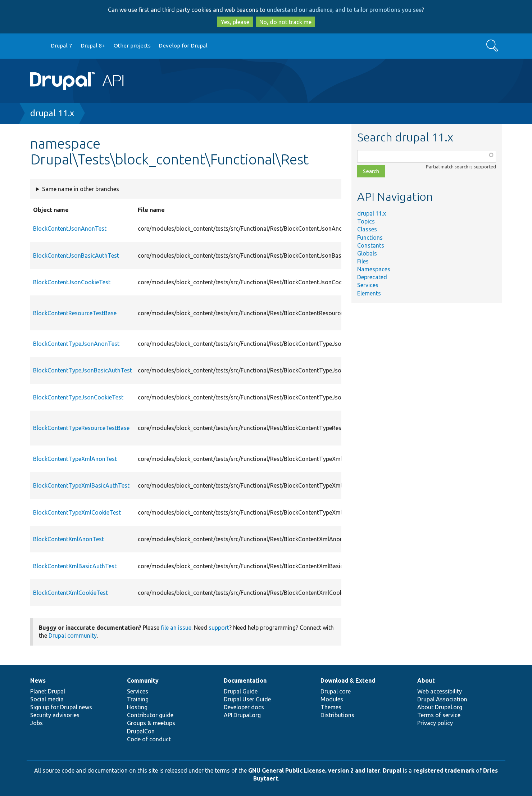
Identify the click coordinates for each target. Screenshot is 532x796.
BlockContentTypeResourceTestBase (81, 428)
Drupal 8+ (93, 46)
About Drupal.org (440, 707)
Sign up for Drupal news (61, 707)
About (426, 680)
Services (368, 285)
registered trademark (444, 770)
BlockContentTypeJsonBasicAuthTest (83, 370)
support (219, 628)
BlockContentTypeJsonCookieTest (78, 397)
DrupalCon (141, 731)
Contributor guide (150, 715)
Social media (47, 699)
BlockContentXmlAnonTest (69, 539)
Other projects (132, 46)
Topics (366, 221)
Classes (367, 229)
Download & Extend (348, 680)
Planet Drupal (48, 691)
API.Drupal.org (242, 715)
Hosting (137, 707)
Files (363, 261)
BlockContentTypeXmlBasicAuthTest (81, 485)
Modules (332, 699)
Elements (369, 293)
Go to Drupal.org (37, 46)
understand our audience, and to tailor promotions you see (344, 10)
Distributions (337, 715)
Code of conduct (149, 739)
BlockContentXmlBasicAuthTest (75, 566)
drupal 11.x (52, 113)
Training (138, 699)
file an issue (176, 628)
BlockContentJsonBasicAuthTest (76, 255)
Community (143, 680)
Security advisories (55, 715)
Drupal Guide (241, 691)
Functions (370, 238)
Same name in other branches (81, 189)
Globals (367, 253)
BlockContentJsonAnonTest (70, 229)
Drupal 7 (62, 46)
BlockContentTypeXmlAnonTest (75, 459)
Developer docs (244, 707)
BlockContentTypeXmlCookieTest (77, 512)
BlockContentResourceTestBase (75, 313)
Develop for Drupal (183, 46)
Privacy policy (435, 723)
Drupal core (336, 691)
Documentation (245, 680)
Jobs (37, 723)
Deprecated (372, 277)
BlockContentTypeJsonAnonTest (76, 344)
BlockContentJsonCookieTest (72, 282)
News (38, 680)
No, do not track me (285, 22)
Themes (331, 707)
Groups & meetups (151, 723)
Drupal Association (442, 699)
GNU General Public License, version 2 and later (314, 770)
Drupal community (73, 636)
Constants (371, 245)
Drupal (392, 770)
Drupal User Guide (247, 699)
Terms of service (439, 715)
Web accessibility (440, 691)
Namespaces (374, 269)
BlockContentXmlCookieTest (71, 593)
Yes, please (235, 22)
